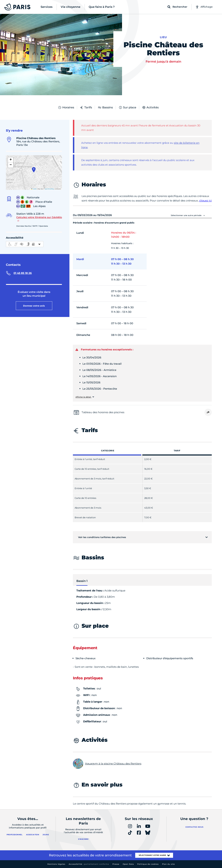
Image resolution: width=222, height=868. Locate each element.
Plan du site (168, 864)
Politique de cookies (148, 864)
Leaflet (34, 189)
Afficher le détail (83, 397)
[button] (34, 170)
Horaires (66, 108)
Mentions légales (56, 864)
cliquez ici (205, 201)
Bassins (105, 108)
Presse (116, 864)
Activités (150, 108)
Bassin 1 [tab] (82, 581)
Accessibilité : (89, 864)
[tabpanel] (142, 600)
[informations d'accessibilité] (25, 244)
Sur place (127, 108)
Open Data (128, 864)
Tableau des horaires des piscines (103, 412)
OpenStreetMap (49, 189)
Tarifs (86, 108)
